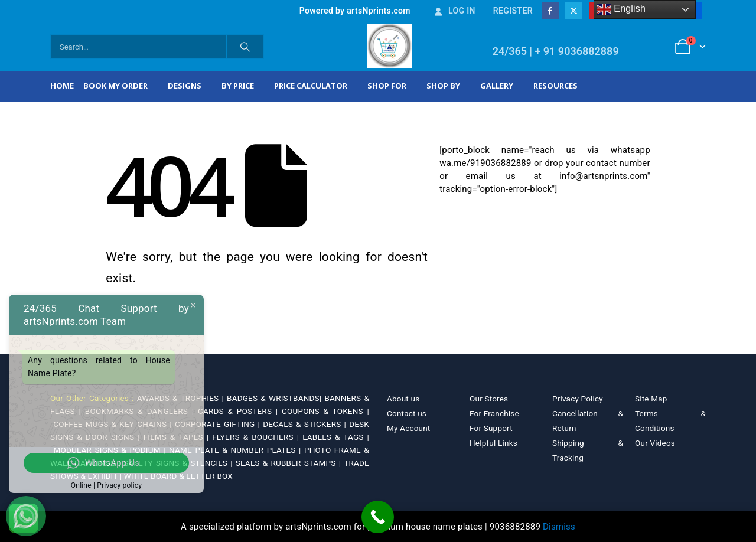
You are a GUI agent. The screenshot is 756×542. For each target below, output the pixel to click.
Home (62, 86)
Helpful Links (493, 443)
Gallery (497, 86)
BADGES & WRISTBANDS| (276, 398)
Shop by (443, 86)
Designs (185, 86)
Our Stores (489, 399)
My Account (408, 428)
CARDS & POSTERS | (240, 411)
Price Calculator (311, 86)
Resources (555, 86)
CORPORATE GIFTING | (219, 424)
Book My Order (115, 86)
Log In (454, 11)
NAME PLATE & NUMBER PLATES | (237, 450)
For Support (491, 428)
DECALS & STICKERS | (306, 424)
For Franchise (494, 413)
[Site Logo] (390, 46)
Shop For (387, 86)
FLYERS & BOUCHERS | (257, 437)
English (622, 9)
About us (403, 399)
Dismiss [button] (559, 527)
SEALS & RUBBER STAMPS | (290, 463)
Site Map (651, 399)
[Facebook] (550, 11)
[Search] (245, 47)
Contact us (407, 413)
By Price (238, 86)
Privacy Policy (578, 399)
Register (513, 11)
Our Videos (655, 443)
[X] (574, 11)
